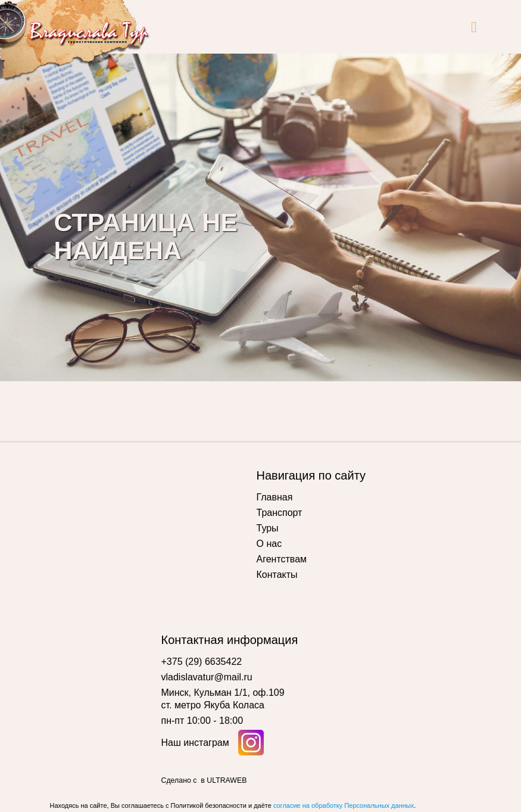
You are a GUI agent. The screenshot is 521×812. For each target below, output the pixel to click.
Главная (275, 497)
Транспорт (280, 513)
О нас (269, 544)
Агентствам (282, 559)
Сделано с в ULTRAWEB (204, 780)
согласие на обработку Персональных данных (344, 805)
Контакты (277, 575)
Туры (268, 528)
